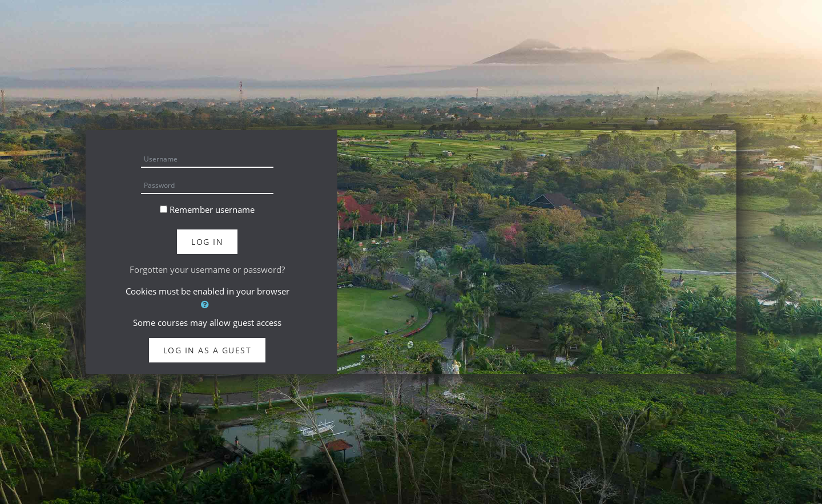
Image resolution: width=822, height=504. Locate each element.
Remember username (212, 209)
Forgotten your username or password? (207, 269)
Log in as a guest (207, 350)
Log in (207, 242)
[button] (207, 305)
